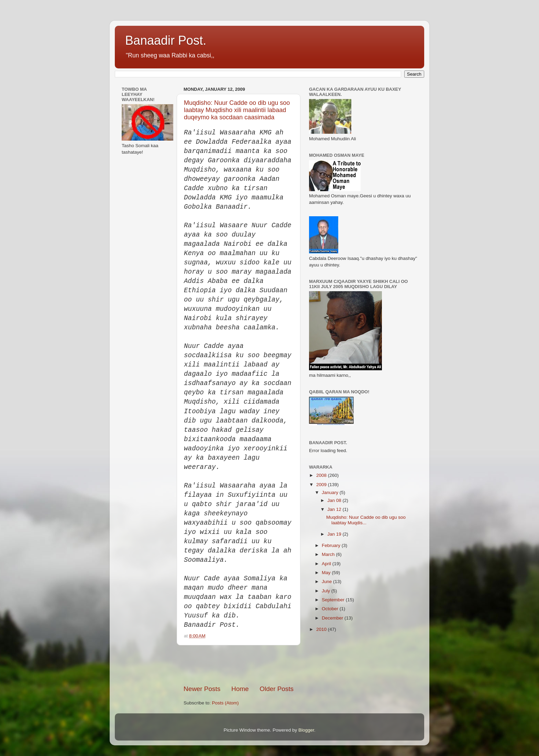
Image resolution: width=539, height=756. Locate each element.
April (327, 564)
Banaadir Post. (166, 40)
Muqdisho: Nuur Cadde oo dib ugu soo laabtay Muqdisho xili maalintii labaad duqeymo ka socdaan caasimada (237, 110)
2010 (322, 629)
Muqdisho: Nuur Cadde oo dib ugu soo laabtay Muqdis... (366, 520)
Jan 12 (335, 509)
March (329, 554)
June (327, 582)
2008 (322, 475)
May (327, 573)
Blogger (306, 730)
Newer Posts (202, 689)
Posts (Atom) (225, 703)
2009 (322, 485)
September (334, 600)
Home (240, 689)
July (327, 591)
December (333, 618)
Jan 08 (335, 500)
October (331, 609)
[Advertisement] (264, 665)
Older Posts (277, 689)
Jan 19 (335, 534)
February (332, 545)
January (331, 492)
